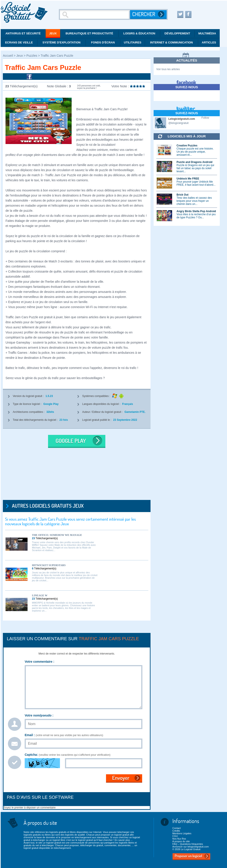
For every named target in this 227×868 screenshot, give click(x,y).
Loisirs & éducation (139, 33)
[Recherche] (95, 14)
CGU (175, 836)
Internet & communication (171, 42)
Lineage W (40, 595)
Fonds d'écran (103, 42)
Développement (177, 33)
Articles (209, 42)
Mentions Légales (182, 833)
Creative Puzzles (187, 146)
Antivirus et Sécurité (23, 33)
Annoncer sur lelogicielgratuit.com (191, 847)
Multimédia (207, 33)
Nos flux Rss (179, 839)
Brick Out (182, 195)
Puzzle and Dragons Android (194, 162)
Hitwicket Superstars (49, 565)
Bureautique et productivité (89, 33)
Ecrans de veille (19, 42)
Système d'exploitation (61, 42)
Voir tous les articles (168, 69)
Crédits (176, 831)
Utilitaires (133, 42)
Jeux (53, 33)
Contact (177, 828)
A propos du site (181, 841)
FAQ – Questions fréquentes (188, 844)
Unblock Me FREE (188, 179)
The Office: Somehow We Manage (57, 535)
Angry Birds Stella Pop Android (196, 211)
